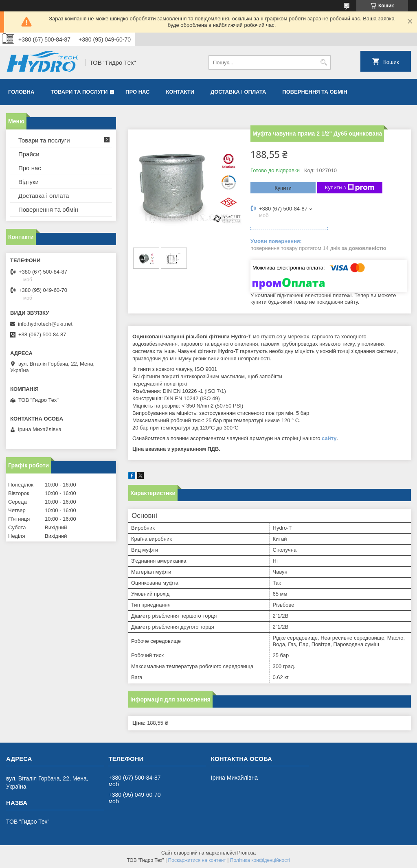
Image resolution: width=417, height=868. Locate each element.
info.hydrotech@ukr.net (45, 324)
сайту (329, 438)
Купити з (350, 188)
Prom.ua (247, 853)
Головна (21, 92)
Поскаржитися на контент (197, 860)
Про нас (137, 92)
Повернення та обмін (315, 92)
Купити (283, 188)
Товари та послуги (79, 92)
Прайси (29, 154)
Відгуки (29, 182)
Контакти (180, 92)
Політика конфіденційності (260, 860)
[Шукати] (324, 62)
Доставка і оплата (238, 92)
